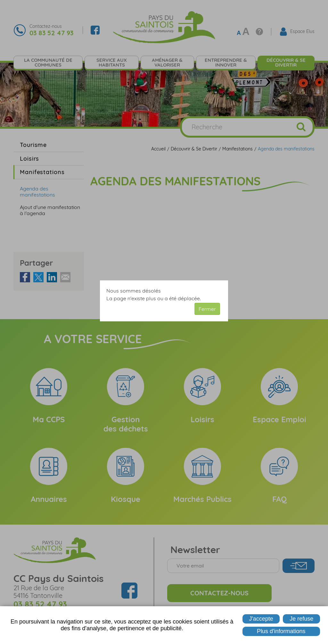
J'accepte (261, 619)
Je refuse (301, 619)
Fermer (207, 309)
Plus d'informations (281, 631)
